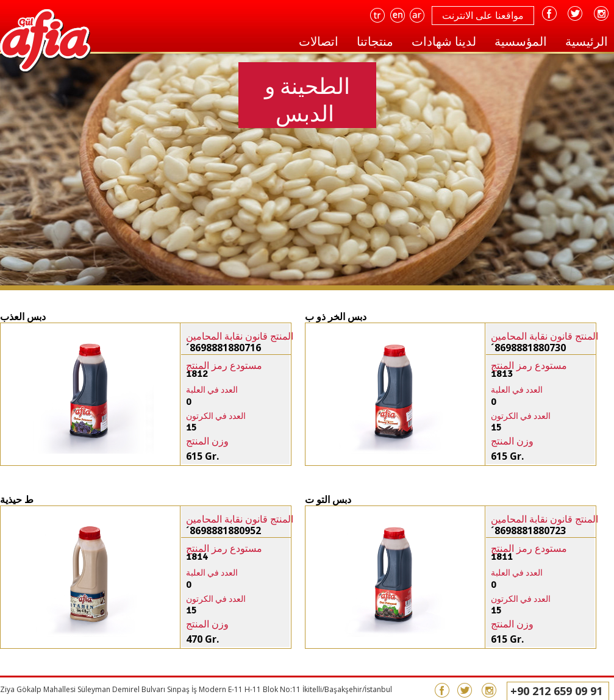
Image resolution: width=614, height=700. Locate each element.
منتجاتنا (375, 41)
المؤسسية (521, 41)
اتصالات (319, 41)
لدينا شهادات (444, 41)
